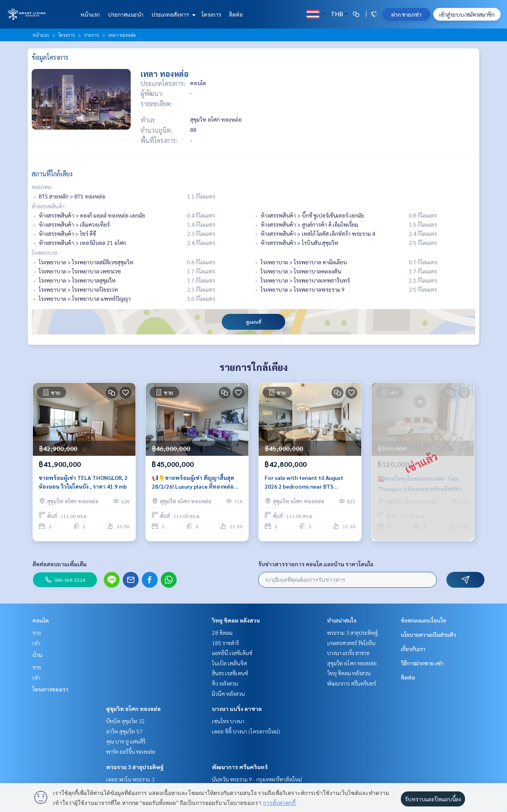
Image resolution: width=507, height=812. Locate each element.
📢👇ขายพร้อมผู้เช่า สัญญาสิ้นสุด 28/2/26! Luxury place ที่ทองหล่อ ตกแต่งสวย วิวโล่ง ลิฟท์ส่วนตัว (193, 486)
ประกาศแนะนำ (126, 14)
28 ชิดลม (222, 632)
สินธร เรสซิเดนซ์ (230, 673)
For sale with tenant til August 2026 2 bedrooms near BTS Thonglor (304, 486)
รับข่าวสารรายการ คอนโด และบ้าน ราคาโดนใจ (316, 564)
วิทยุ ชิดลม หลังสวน (236, 620)
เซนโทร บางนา (228, 721)
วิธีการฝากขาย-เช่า (422, 663)
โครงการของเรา (50, 689)
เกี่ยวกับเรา (413, 649)
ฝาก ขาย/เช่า (406, 14)
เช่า (36, 643)
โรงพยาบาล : (46, 252)
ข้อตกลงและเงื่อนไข (423, 620)
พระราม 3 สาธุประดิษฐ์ (135, 767)
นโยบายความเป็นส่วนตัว (428, 634)
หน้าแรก (90, 14)
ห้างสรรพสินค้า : (49, 206)
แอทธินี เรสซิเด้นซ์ (232, 653)
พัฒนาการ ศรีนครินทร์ (240, 767)
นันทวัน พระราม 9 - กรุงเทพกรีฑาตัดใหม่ (257, 779)
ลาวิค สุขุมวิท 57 (124, 731)
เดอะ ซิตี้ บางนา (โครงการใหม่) (246, 731)
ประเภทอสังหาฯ (172, 14)
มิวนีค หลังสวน (228, 694)
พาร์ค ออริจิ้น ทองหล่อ (131, 751)
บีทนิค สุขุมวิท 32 (126, 721)
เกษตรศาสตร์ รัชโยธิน (351, 643)
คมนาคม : (43, 187)
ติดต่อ (236, 14)
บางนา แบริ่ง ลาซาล (237, 709)
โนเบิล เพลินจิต (230, 663)
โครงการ (211, 14)
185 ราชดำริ (225, 643)
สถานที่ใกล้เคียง (52, 174)
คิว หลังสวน (225, 683)
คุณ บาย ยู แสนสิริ (126, 741)
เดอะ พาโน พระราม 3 (130, 779)
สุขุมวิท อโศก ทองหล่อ (133, 709)
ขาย (37, 632)
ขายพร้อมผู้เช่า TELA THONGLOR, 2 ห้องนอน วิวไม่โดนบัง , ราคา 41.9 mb (83, 486)
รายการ (91, 35)
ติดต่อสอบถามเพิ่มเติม (60, 564)
